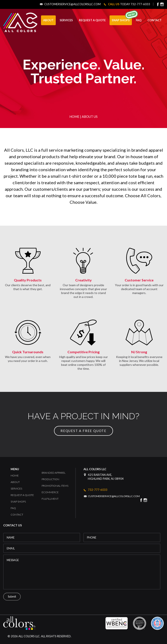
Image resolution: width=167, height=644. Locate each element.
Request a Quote (22, 495)
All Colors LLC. (29, 636)
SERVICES (66, 20)
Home (74, 117)
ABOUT (48, 20)
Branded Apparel (54, 473)
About (15, 482)
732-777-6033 (140, 4)
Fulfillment (50, 499)
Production (50, 479)
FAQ (139, 20)
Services (16, 489)
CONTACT (155, 20)
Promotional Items (55, 486)
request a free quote (83, 431)
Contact (17, 515)
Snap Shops (121, 20)
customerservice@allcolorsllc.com (72, 4)
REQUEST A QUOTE (92, 20)
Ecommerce (50, 492)
